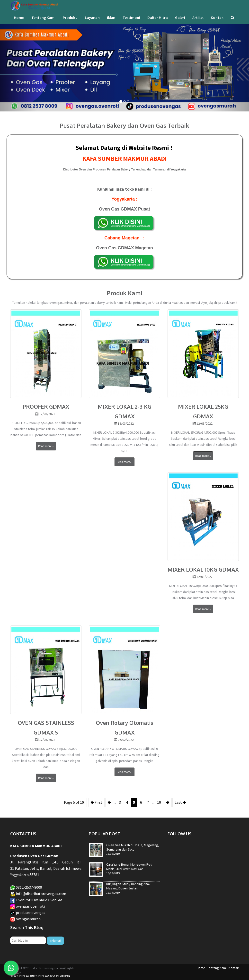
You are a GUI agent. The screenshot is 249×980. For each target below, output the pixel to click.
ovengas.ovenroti (30, 906)
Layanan (92, 22)
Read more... (46, 446)
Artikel (198, 22)
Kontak (217, 22)
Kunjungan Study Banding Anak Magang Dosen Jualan (128, 886)
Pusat (144, 209)
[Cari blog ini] (28, 940)
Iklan (111, 22)
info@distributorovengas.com (41, 894)
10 (159, 802)
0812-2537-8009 (29, 887)
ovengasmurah (28, 919)
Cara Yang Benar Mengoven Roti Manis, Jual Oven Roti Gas (129, 867)
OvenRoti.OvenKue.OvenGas (39, 900)
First (96, 802)
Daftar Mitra (158, 22)
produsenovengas (31, 912)
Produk (70, 22)
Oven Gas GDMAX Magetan (124, 248)
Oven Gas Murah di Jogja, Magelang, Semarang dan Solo (133, 847)
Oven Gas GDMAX (119, 209)
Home (19, 22)
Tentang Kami (43, 22)
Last (180, 802)
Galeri (180, 22)
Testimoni (131, 22)
